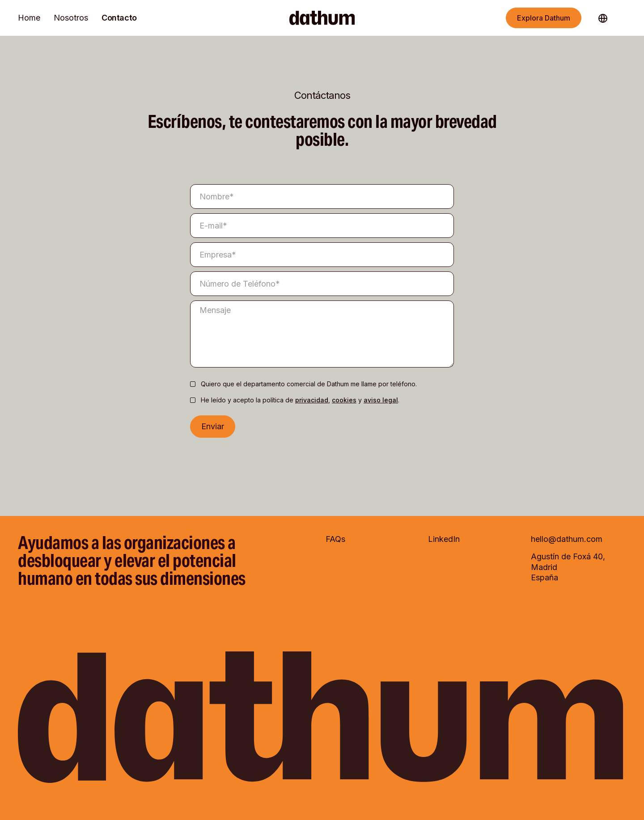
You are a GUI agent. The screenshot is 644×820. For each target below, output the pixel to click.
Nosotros (71, 18)
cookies (344, 400)
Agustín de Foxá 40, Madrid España (568, 567)
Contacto (119, 18)
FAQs (335, 539)
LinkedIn (444, 539)
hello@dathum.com (567, 539)
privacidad (312, 400)
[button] (607, 18)
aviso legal (381, 400)
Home (29, 18)
